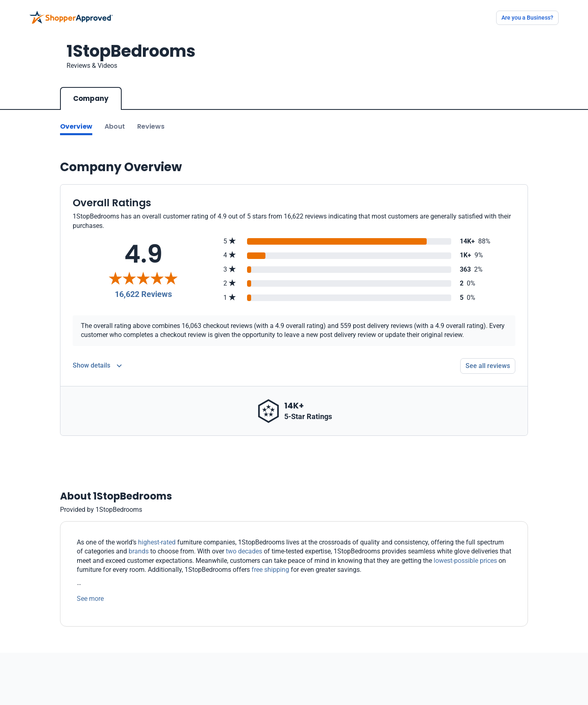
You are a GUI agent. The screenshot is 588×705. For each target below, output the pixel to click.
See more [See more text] (90, 599)
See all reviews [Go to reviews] (488, 366)
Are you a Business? (527, 18)
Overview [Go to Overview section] (76, 126)
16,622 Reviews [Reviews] (143, 294)
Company (91, 98)
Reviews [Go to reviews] (151, 126)
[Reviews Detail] (97, 366)
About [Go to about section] (115, 126)
